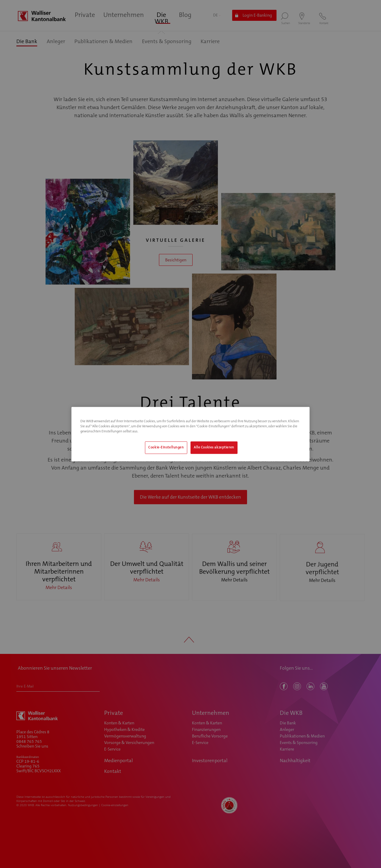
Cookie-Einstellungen (166, 447)
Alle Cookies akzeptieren (214, 447)
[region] (190, 434)
